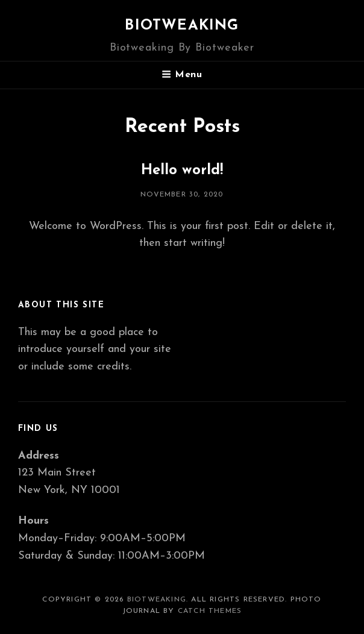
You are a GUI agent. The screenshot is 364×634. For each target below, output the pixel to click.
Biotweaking (182, 26)
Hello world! (182, 171)
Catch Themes (210, 611)
